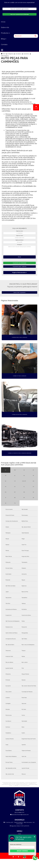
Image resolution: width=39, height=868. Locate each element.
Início (3, 22)
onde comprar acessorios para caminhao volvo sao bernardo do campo (5, 56)
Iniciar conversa (22, 851)
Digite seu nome (20, 231)
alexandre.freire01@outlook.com (19, 815)
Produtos (5, 33)
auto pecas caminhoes (18, 54)
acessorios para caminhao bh (26, 54)
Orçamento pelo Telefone (19, 267)
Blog (3, 39)
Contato (4, 44)
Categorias (11, 54)
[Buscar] (36, 36)
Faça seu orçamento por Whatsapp (20, 14)
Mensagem (20, 245)
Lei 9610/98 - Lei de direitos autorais (21, 785)
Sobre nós (5, 27)
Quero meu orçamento (19, 292)
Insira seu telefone (16, 845)
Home (4, 54)
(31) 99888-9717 (20, 812)
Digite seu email (20, 236)
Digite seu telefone (19, 240)
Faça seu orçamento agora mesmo (19, 9)
